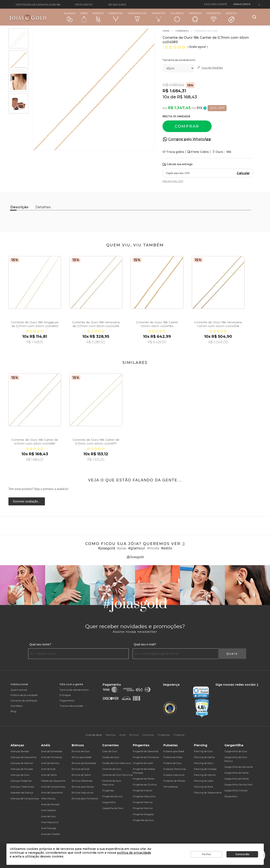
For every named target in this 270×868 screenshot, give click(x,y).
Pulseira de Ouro (172, 763)
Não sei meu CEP (173, 181)
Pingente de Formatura (146, 757)
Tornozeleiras (171, 787)
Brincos (98, 17)
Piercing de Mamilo (205, 775)
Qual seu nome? (40, 644)
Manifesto (16, 706)
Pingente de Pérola (144, 779)
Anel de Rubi (48, 769)
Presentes (214, 17)
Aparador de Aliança (22, 793)
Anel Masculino (50, 822)
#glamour (137, 548)
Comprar (187, 126)
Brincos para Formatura (85, 799)
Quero (232, 654)
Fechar (207, 854)
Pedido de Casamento (53, 781)
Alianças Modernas (21, 781)
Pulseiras (177, 17)
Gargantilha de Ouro (236, 751)
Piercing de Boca (204, 787)
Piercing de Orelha (204, 757)
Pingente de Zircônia (145, 785)
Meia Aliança (48, 799)
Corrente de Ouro (112, 769)
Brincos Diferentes (82, 781)
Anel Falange (49, 828)
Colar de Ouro (110, 751)
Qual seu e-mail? (145, 644)
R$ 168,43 (187, 97)
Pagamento (67, 700)
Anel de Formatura (52, 757)
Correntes (116, 17)
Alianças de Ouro (20, 775)
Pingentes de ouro (112, 796)
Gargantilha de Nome (236, 773)
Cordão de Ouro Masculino (117, 763)
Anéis (84, 17)
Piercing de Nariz (204, 763)
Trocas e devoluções (71, 706)
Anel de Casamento (52, 793)
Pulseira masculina (174, 775)
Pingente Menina (143, 802)
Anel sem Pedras (50, 834)
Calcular (243, 173)
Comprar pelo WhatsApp (190, 139)
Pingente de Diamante (146, 751)
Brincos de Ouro (81, 751)
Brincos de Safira (81, 775)
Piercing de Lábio (204, 781)
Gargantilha (109, 802)
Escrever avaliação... (27, 501)
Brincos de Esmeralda (84, 763)
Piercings (195, 17)
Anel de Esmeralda (52, 751)
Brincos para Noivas (83, 787)
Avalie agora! (198, 47)
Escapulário (231, 796)
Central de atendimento (74, 690)
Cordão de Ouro (111, 757)
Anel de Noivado (50, 804)
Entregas (65, 695)
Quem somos (19, 690)
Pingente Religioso (143, 814)
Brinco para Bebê (81, 757)
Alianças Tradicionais (22, 787)
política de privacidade (134, 853)
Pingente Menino (143, 808)
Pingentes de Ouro (143, 820)
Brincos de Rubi (81, 769)
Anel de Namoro (50, 763)
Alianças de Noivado (22, 769)
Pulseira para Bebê (174, 751)
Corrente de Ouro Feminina (117, 775)
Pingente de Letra (143, 763)
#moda (153, 548)
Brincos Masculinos (83, 793)
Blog (13, 711)
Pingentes (159, 17)
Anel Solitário (48, 810)
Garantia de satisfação (24, 700)
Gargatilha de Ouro (113, 808)
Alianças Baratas (20, 751)
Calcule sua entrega (177, 164)
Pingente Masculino (144, 796)
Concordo (242, 854)
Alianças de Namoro (22, 763)
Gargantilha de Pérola (237, 779)
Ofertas (231, 17)
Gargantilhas (137, 17)
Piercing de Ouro (203, 751)
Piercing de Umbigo (205, 769)
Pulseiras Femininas (175, 769)
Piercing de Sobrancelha (208, 793)
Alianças (70, 17)
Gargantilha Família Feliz (238, 785)
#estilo (167, 548)
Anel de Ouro (48, 816)
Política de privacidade (24, 695)
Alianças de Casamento (24, 757)
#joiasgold (107, 548)
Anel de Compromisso (53, 787)
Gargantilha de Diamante (239, 767)
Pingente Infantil (142, 791)
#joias (122, 548)
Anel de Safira (49, 775)
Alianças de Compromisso (25, 799)
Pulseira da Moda (173, 757)
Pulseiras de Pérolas (174, 781)
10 (166, 97)
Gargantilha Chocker (236, 791)
